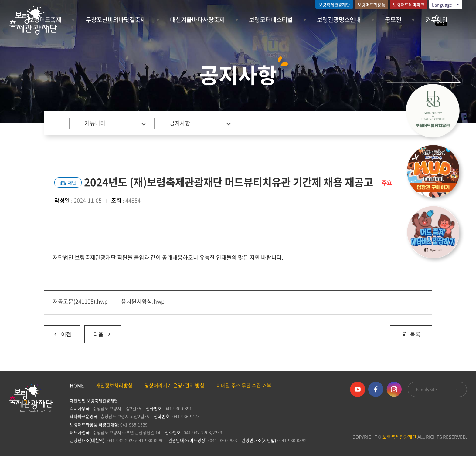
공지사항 (180, 123)
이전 (58, 332)
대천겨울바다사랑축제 (197, 20)
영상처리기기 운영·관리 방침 (174, 385)
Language (446, 5)
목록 (411, 334)
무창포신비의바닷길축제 (116, 20)
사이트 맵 (455, 20)
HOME (77, 385)
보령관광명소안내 (339, 20)
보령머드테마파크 (409, 5)
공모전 (393, 20)
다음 (98, 332)
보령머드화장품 (371, 5)
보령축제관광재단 (334, 5)
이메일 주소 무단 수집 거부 (244, 385)
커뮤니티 (95, 123)
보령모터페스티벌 (271, 20)
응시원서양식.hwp (143, 301)
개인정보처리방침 (114, 385)
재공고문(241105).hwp (80, 301)
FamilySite (437, 389)
